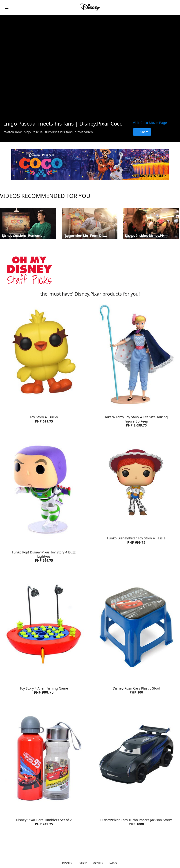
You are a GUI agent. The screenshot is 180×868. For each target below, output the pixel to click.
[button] (7, 8)
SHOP (83, 863)
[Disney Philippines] (90, 7)
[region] (90, 66)
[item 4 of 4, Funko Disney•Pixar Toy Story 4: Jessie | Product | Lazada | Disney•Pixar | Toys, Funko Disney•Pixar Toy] (136, 483)
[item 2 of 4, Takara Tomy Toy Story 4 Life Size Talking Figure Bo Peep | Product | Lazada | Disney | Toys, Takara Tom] (136, 355)
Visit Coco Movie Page (150, 123)
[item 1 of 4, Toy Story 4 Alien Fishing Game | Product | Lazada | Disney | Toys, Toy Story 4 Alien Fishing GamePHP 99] (44, 626)
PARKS (113, 863)
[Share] (142, 132)
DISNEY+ (68, 863)
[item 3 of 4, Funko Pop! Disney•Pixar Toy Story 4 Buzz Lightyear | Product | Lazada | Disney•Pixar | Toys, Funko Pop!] (44, 490)
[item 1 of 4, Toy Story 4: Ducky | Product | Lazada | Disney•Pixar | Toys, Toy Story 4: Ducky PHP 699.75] (44, 355)
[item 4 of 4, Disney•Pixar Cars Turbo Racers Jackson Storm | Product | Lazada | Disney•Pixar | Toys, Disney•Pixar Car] (136, 758)
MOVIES (98, 863)
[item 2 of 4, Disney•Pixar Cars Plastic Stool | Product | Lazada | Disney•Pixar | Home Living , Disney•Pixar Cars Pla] (136, 626)
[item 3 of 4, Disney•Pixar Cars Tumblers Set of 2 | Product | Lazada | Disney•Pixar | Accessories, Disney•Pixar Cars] (44, 758)
